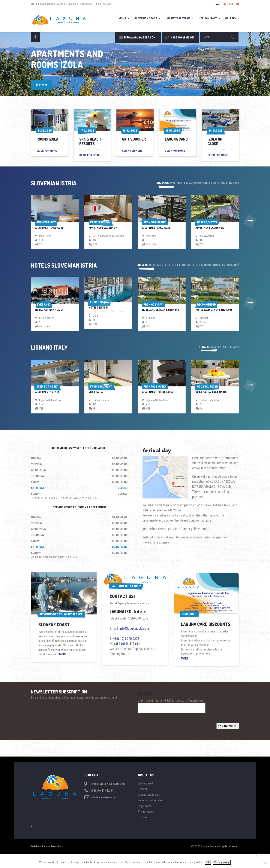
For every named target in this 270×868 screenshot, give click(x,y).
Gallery (231, 18)
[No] (265, 863)
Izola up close (215, 141)
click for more (47, 151)
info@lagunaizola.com (134, 641)
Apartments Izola (173, 183)
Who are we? (145, 798)
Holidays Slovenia (178, 18)
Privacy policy (222, 862)
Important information (150, 814)
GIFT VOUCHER (134, 139)
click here (42, 84)
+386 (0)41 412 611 (127, 656)
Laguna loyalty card (149, 809)
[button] (21, 223)
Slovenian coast (146, 18)
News (122, 18)
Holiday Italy (208, 18)
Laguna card (176, 139)
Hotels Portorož (227, 269)
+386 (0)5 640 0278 (126, 651)
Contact (142, 803)
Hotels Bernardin (195, 269)
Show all (146, 183)
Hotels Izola (135, 269)
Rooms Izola (47, 139)
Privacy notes (146, 826)
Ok (208, 862)
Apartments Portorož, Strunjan (216, 183)
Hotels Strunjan (163, 269)
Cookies (142, 831)
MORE (63, 667)
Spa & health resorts (91, 141)
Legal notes (145, 820)
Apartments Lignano (225, 357)
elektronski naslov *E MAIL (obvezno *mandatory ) (172, 717)
